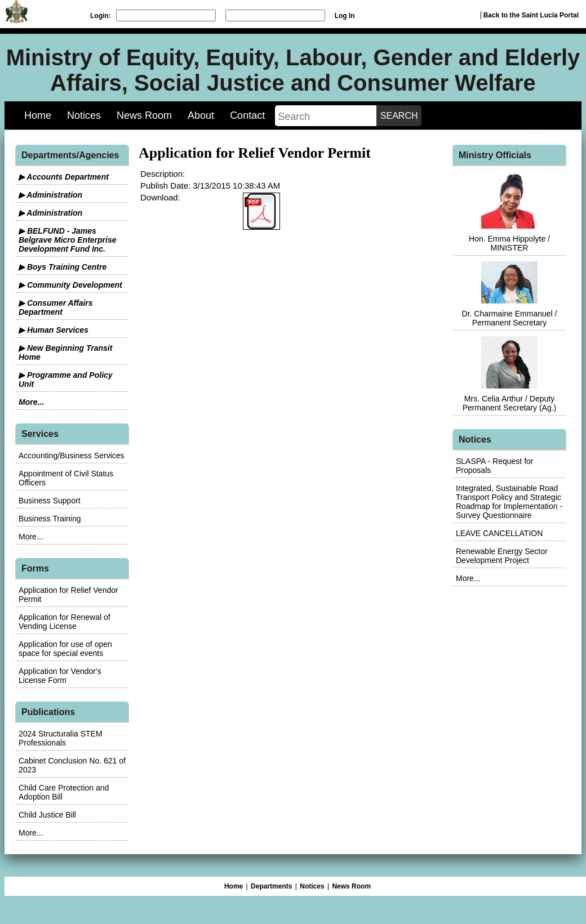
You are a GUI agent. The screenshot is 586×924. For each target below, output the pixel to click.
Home (38, 115)
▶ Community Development (70, 285)
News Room (144, 115)
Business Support (50, 501)
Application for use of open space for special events (65, 649)
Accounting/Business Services (72, 456)
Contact (247, 115)
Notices (84, 115)
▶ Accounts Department (64, 177)
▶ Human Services (54, 330)
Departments (271, 886)
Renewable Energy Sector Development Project (502, 556)
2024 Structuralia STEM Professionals (61, 738)
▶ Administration (50, 195)
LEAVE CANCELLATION (499, 533)
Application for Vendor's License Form (60, 676)
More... (31, 402)
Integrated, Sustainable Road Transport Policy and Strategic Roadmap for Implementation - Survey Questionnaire (509, 502)
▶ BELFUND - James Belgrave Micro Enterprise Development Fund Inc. (68, 240)
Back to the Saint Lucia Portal (531, 15)
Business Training (50, 519)
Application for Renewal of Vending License (65, 622)
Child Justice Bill (47, 815)
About (201, 115)
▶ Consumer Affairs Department (56, 307)
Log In (345, 16)
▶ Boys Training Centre (63, 267)
